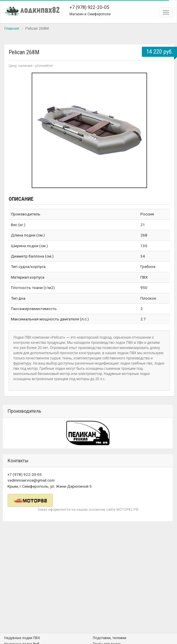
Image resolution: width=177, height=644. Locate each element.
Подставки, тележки (110, 638)
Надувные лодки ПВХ (22, 638)
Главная (12, 28)
